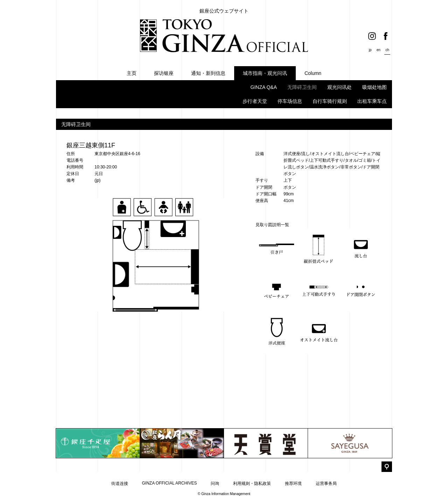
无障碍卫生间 (302, 87)
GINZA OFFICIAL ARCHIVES (170, 483)
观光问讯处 (339, 87)
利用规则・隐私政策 (252, 483)
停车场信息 (290, 101)
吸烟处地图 (374, 87)
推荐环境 (293, 483)
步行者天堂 (255, 101)
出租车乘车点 (372, 101)
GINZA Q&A (264, 87)
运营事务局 (326, 483)
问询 (215, 483)
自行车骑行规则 (330, 101)
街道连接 (120, 483)
